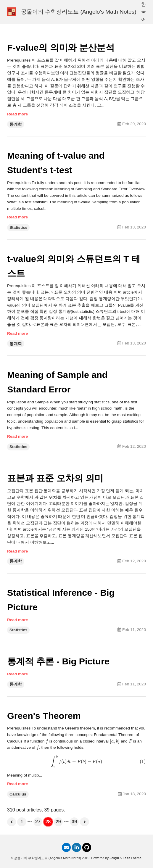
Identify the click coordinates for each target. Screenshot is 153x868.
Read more (17, 114)
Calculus (18, 794)
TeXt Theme (132, 858)
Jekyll (114, 858)
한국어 (144, 12)
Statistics (18, 227)
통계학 (16, 124)
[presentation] (34, 325)
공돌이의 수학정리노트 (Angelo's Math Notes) (79, 12)
